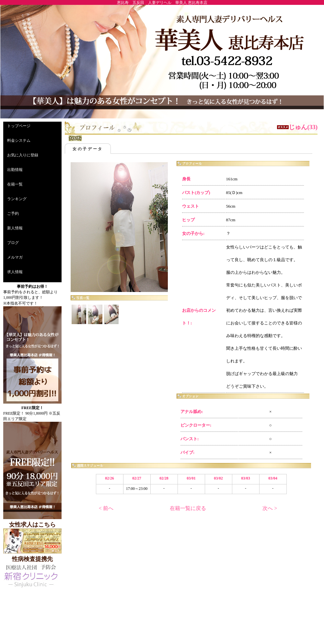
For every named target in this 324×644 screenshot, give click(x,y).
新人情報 (15, 228)
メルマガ (15, 257)
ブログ (13, 243)
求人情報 (15, 272)
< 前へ (106, 508)
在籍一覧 (15, 184)
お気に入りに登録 (23, 155)
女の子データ (88, 149)
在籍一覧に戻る (188, 508)
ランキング (17, 199)
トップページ (19, 126)
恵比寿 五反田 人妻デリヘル (144, 3)
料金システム (19, 140)
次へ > (270, 508)
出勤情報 (15, 170)
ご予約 (13, 213)
